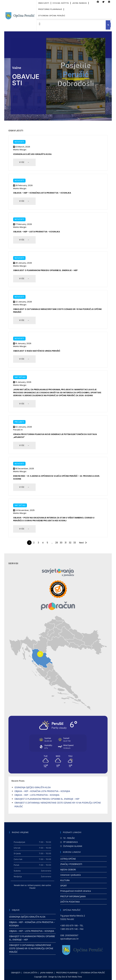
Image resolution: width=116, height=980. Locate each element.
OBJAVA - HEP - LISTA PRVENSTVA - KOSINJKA (36, 232)
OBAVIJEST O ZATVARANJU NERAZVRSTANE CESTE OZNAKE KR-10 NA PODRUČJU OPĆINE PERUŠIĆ (31, 948)
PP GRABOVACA (71, 842)
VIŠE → (24, 162)
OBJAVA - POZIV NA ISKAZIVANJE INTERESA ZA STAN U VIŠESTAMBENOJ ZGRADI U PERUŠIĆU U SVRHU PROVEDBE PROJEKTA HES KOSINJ (54, 519)
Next (81, 543)
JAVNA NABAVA (47, 973)
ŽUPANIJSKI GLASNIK (73, 846)
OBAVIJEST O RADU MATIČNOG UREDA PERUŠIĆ (37, 351)
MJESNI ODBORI (68, 870)
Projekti (19, 422)
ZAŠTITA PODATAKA (70, 902)
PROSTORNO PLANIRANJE (50, 5)
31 (66, 543)
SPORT (64, 886)
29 (57, 543)
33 (75, 543)
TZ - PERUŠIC (69, 838)
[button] (40, 24)
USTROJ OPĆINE (68, 859)
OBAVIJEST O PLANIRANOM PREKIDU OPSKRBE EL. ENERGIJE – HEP (47, 799)
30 (61, 543)
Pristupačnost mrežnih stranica (76, 891)
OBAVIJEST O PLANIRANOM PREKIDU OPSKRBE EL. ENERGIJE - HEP (45, 270)
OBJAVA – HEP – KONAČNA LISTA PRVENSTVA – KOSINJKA (42, 193)
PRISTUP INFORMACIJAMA (73, 896)
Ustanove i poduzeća (70, 875)
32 (70, 543)
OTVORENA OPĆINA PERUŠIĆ (52, 11)
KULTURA (65, 880)
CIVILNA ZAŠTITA (30, 973)
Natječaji (20, 377)
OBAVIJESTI (16, 973)
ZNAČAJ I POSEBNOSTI (71, 864)
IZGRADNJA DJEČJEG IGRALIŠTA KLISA (32, 154)
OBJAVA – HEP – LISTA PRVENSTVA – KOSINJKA (37, 795)
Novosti (19, 142)
